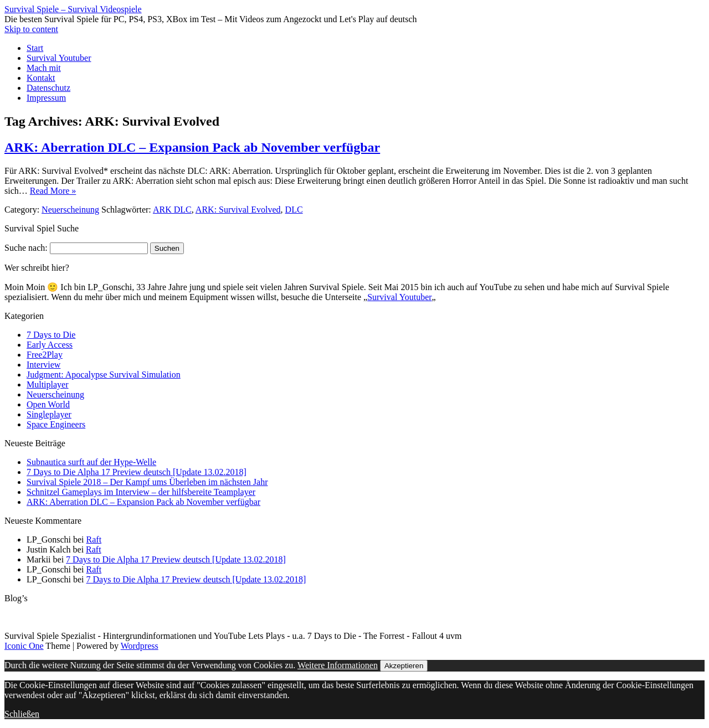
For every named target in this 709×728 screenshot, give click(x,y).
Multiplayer (48, 384)
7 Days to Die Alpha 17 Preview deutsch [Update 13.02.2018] (137, 472)
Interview (43, 365)
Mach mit (44, 68)
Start (35, 48)
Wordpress (140, 646)
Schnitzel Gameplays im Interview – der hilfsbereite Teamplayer (141, 492)
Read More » (53, 191)
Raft (94, 539)
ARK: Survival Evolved (238, 210)
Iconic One (24, 646)
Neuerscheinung (70, 210)
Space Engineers (56, 424)
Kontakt (41, 78)
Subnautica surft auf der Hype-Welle (91, 462)
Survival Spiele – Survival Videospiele (73, 9)
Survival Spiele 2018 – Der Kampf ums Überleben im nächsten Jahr (147, 482)
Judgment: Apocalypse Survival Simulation (104, 375)
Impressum (46, 98)
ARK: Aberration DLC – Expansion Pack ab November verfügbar (192, 147)
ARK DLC (172, 210)
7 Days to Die (51, 335)
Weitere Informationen (338, 665)
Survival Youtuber (59, 58)
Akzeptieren (404, 666)
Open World (48, 404)
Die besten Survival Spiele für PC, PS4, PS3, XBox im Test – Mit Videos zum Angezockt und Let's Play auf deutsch (211, 19)
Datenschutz (48, 88)
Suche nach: (26, 248)
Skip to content (31, 29)
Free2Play (45, 355)
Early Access (50, 345)
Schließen (22, 714)
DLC (294, 210)
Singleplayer (49, 414)
